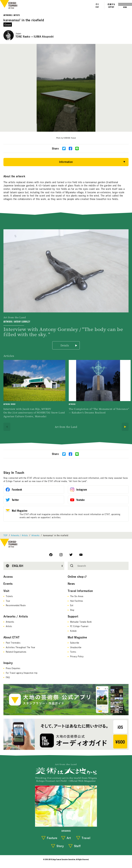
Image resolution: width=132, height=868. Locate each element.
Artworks (35, 535)
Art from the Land (66, 427)
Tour (8, 601)
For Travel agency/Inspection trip (22, 673)
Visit (6, 591)
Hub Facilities (77, 601)
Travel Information (80, 591)
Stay (72, 610)
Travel (86, 838)
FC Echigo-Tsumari (79, 626)
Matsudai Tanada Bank (81, 622)
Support (73, 616)
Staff (77, 846)
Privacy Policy (77, 656)
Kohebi (73, 631)
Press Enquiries (13, 668)
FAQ (8, 677)
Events (8, 584)
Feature (52, 838)
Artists (9, 626)
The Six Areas (77, 596)
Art (69, 838)
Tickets (9, 596)
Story (60, 846)
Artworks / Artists (12, 15)
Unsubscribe (76, 647)
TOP (5, 535)
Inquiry (8, 663)
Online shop (76, 577)
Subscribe (75, 643)
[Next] (125, 427)
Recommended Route (16, 605)
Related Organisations (16, 652)
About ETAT (12, 637)
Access (8, 577)
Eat (72, 605)
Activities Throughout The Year (21, 647)
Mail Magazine (77, 637)
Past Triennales (13, 643)
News (71, 584)
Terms (73, 652)
